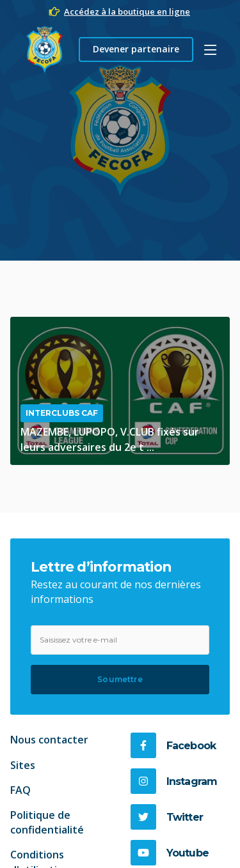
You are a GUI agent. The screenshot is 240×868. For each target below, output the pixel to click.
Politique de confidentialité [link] (47, 822)
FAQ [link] (20, 790)
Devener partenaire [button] (136, 49)
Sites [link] (23, 765)
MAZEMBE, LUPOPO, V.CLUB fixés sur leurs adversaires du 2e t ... (110, 439)
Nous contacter (49, 740)
